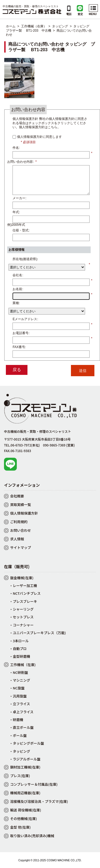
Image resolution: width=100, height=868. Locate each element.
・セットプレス (21, 617)
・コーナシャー (21, 625)
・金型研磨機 (20, 656)
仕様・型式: (21, 230)
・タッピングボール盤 (27, 743)
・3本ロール (19, 641)
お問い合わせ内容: (22, 162)
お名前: (18, 289)
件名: (16, 148)
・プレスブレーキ (23, 601)
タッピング (60, 26)
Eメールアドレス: (25, 319)
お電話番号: (21, 333)
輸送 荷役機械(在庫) (26, 810)
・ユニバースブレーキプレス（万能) (38, 633)
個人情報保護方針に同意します (39, 137)
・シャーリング (21, 609)
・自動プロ (18, 649)
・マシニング (20, 680)
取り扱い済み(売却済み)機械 (32, 836)
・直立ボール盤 (21, 727)
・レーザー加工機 (23, 586)
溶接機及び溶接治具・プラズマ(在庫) (39, 801)
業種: (16, 303)
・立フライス (20, 704)
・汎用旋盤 (18, 696)
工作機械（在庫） (34, 26)
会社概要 (17, 496)
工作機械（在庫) (23, 665)
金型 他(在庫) (20, 827)
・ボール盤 (18, 735)
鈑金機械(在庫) (22, 578)
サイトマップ (21, 547)
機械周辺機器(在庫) (25, 793)
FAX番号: (19, 347)
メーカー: (19, 198)
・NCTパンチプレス (25, 593)
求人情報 (17, 539)
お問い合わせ (21, 530)
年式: (16, 212)
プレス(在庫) (20, 776)
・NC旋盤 (17, 688)
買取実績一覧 (21, 505)
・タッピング (20, 751)
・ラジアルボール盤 (25, 759)
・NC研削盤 (19, 672)
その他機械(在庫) (23, 819)
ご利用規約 (19, 522)
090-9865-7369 (59, 445)
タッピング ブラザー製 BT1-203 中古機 (49, 28)
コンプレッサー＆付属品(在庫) (34, 784)
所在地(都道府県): (25, 259)
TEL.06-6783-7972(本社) (22, 445)
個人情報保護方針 (24, 513)
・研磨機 (16, 720)
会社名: (18, 275)
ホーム (11, 26)
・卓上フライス (21, 712)
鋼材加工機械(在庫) (25, 767)
